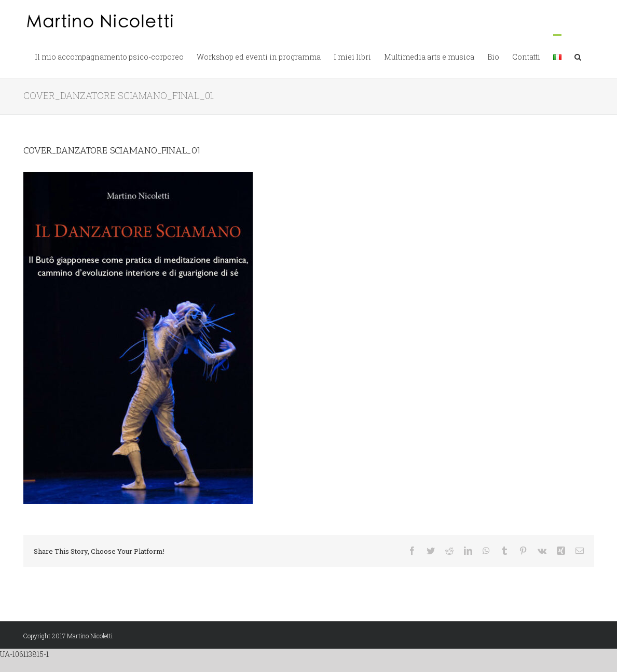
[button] (578, 56)
